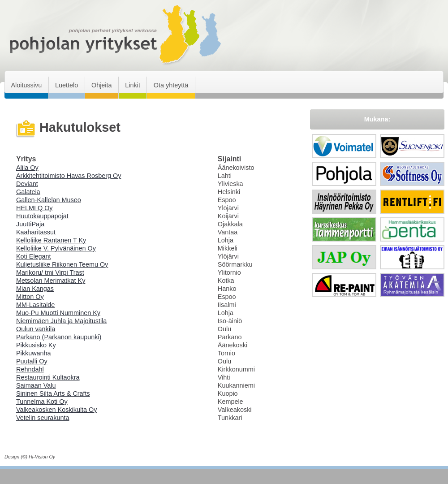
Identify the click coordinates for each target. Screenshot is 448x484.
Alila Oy (27, 168)
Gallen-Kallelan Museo (49, 200)
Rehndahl (30, 369)
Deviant (27, 184)
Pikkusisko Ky (36, 345)
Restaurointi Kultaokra (48, 377)
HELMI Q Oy (34, 208)
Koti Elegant (34, 256)
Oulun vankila (36, 329)
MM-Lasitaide (35, 305)
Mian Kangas (35, 289)
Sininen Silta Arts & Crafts (53, 393)
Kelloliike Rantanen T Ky (51, 240)
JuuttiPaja (30, 224)
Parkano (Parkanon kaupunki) (59, 337)
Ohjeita (102, 85)
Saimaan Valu (36, 385)
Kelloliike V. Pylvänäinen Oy (56, 248)
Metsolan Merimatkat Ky (51, 281)
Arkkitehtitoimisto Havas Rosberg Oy (69, 176)
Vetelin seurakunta (43, 418)
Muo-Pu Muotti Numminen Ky (58, 313)
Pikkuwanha (34, 353)
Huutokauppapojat (42, 216)
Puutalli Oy (32, 361)
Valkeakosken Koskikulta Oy (57, 410)
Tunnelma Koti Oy (42, 402)
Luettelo (67, 85)
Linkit (133, 85)
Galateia (28, 192)
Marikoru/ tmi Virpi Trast (50, 272)
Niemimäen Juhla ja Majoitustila (61, 321)
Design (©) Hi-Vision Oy (30, 457)
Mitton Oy (30, 297)
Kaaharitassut (36, 232)
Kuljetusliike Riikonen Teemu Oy (62, 264)
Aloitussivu (26, 85)
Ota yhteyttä (171, 85)
